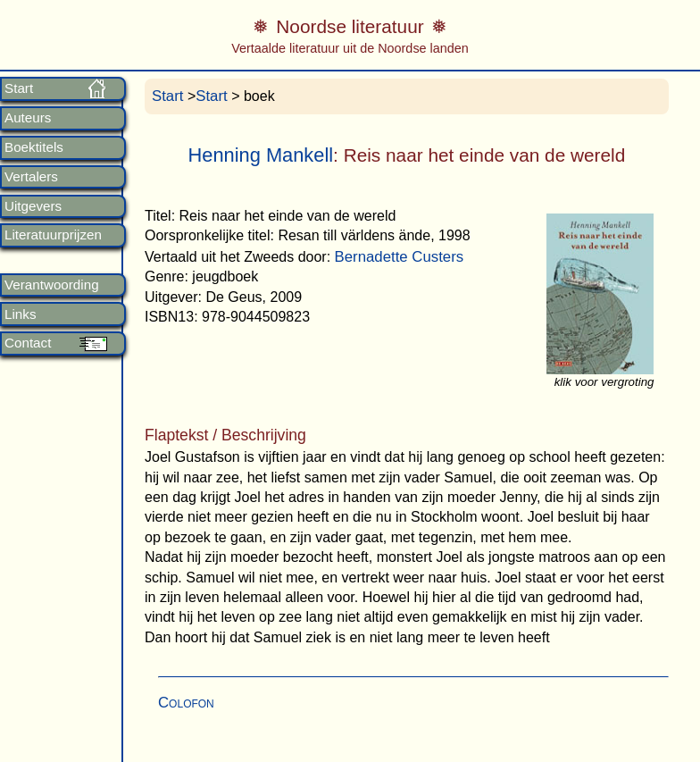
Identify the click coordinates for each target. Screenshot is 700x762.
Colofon (186, 703)
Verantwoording (52, 285)
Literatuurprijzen (53, 235)
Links (20, 314)
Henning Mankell (261, 155)
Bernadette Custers (400, 257)
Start (19, 88)
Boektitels (34, 147)
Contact (28, 343)
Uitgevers (33, 206)
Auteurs (28, 118)
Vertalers (31, 177)
